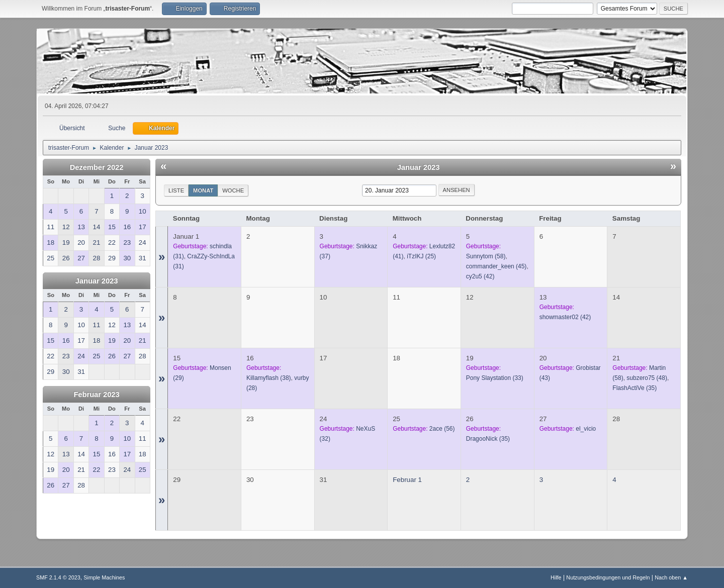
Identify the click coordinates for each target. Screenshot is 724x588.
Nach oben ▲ (671, 577)
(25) (421, 256)
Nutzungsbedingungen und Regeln (608, 577)
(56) (442, 429)
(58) (486, 256)
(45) (496, 266)
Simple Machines (104, 577)
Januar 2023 (97, 281)
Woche (233, 190)
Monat (203, 190)
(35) (635, 388)
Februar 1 (407, 480)
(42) (480, 276)
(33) (495, 378)
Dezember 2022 (97, 167)
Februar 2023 (96, 395)
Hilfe (556, 577)
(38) (269, 378)
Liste (176, 190)
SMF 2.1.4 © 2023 (58, 577)
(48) (647, 378)
